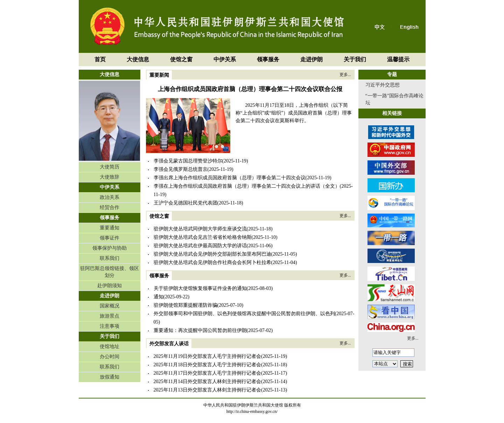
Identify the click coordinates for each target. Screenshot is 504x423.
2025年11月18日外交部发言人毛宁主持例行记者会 (207, 365)
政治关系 (110, 197)
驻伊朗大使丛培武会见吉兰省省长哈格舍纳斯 (203, 237)
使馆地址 (110, 346)
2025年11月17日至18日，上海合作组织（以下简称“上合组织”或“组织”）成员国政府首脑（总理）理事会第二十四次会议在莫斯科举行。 (294, 113)
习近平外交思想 (383, 85)
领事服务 (268, 59)
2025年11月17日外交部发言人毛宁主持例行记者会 (207, 373)
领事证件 (110, 238)
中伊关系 (225, 59)
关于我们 (355, 59)
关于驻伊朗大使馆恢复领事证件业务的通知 (200, 288)
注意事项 (110, 326)
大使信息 (138, 59)
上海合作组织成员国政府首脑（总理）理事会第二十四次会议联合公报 (250, 89)
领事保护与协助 (110, 248)
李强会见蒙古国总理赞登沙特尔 (188, 161)
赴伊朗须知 (110, 286)
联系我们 (110, 258)
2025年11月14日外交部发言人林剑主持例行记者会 (207, 382)
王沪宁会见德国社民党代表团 (185, 203)
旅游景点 (110, 316)
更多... (345, 75)
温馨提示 (398, 59)
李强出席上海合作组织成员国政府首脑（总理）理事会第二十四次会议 (230, 178)
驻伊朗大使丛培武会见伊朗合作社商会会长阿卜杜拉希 (212, 262)
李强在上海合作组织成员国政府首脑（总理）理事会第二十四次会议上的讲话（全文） (247, 186)
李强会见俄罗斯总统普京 (181, 169)
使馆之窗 (181, 59)
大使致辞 (110, 177)
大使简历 (110, 167)
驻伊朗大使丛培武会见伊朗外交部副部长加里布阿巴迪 (212, 254)
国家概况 (110, 306)
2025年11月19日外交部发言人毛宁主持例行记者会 (207, 356)
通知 (159, 297)
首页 (100, 59)
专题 (392, 74)
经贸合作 (110, 207)
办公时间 (110, 357)
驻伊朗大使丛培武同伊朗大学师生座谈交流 (200, 229)
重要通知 (110, 228)
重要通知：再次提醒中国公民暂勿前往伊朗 (200, 330)
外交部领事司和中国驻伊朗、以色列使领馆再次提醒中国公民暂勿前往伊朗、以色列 (244, 314)
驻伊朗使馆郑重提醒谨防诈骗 (185, 305)
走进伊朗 (311, 59)
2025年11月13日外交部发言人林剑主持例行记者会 (207, 390)
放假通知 (110, 377)
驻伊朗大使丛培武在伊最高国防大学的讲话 (200, 246)
